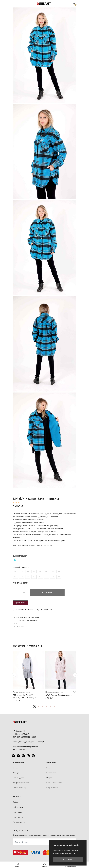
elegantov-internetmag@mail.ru (25, 747)
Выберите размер (21, 567)
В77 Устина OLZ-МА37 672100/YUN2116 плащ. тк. (25, 696)
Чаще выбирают (52, 788)
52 (53, 572)
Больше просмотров (54, 783)
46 (34, 572)
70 (59, 577)
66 (46, 577)
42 (22, 572)
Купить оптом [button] (20, 603)
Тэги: (15, 624)
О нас (15, 768)
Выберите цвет (20, 556)
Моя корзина (18, 817)
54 (59, 572)
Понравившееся (19, 822)
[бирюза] (15, 560)
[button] (14, 675)
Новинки (50, 778)
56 (15, 577)
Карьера (16, 773)
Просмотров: (18, 627)
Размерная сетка (20, 583)
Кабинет (16, 802)
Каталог (49, 768)
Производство (18, 778)
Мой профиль (18, 807)
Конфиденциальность (21, 783)
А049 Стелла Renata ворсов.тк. (59, 695)
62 (34, 577)
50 (46, 572)
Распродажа (51, 773)
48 (40, 572)
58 (22, 577)
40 (15, 572)
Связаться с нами (20, 788)
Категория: (17, 618)
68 (53, 577)
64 (40, 577)
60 (28, 577)
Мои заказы (17, 812)
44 (28, 572)
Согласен (68, 859)
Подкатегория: (19, 621)
